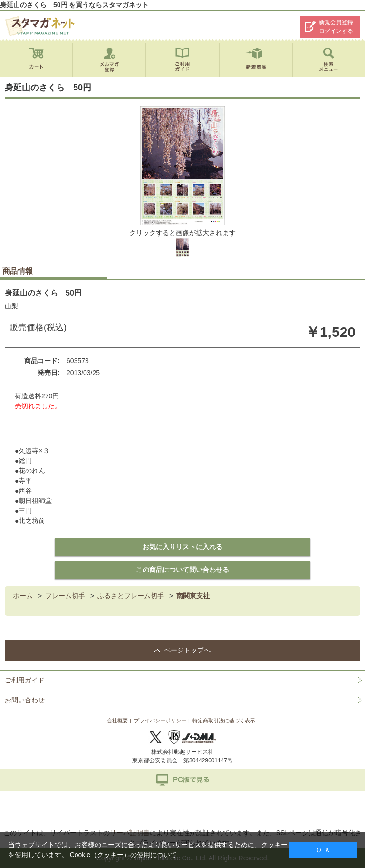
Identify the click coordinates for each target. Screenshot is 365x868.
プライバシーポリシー (160, 720)
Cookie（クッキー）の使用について (124, 855)
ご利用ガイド (25, 680)
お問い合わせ (25, 700)
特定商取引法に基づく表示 (224, 720)
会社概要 (117, 720)
